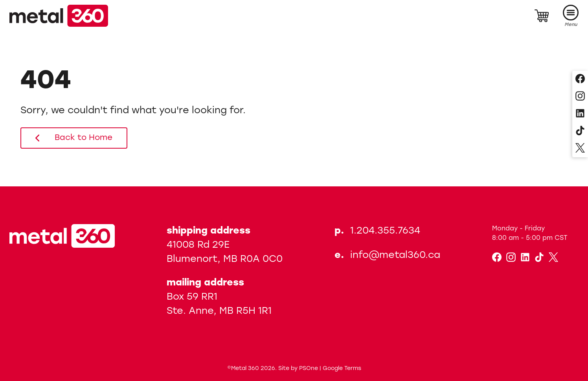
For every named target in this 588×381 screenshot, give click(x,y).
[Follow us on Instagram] (580, 97)
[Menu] (571, 16)
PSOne (309, 369)
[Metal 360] (59, 16)
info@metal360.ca (395, 256)
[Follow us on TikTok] (580, 131)
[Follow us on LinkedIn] (580, 114)
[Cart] (542, 16)
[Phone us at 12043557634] (387, 232)
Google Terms (342, 369)
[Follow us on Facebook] (580, 79)
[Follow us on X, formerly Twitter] (580, 149)
